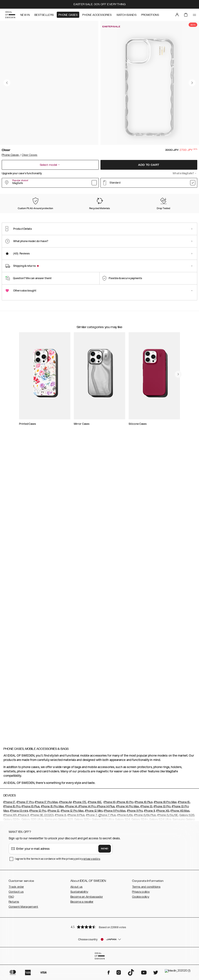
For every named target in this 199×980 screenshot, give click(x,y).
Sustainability (79, 948)
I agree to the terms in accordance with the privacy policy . (58, 915)
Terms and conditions (146, 943)
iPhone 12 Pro (38, 867)
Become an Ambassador (87, 953)
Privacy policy (141, 948)
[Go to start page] (10, 15)
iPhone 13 (146, 863)
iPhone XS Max (180, 867)
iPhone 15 (184, 858)
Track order (16, 943)
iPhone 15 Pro (12, 863)
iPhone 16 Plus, (144, 858)
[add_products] (74, 477)
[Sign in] (177, 15)
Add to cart (149, 166)
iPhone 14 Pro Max (128, 863)
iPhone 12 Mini (94, 867)
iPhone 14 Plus (106, 863)
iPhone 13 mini (19, 867)
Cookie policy (141, 953)
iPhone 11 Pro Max (115, 867)
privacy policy (92, 915)
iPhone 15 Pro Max (53, 863)
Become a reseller (82, 958)
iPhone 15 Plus (31, 863)
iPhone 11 (150, 867)
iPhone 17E (80, 858)
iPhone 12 (54, 867)
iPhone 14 (71, 863)
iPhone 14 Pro (87, 863)
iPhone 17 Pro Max (46, 858)
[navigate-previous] (183, 561)
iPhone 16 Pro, (125, 858)
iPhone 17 (9, 858)
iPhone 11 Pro (135, 867)
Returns (14, 958)
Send (105, 905)
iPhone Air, (66, 858)
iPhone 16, (110, 858)
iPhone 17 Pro (25, 858)
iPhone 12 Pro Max (72, 867)
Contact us (16, 948)
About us (76, 943)
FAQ (11, 953)
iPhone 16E (95, 858)
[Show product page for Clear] (15, 221)
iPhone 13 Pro (162, 863)
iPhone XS (163, 867)
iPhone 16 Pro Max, (166, 858)
